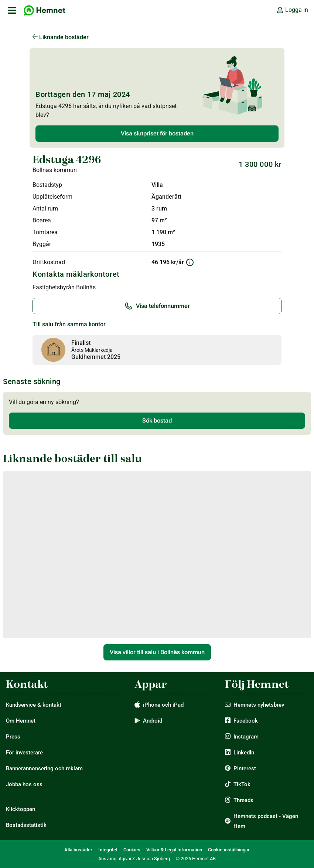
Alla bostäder (78, 850)
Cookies (132, 850)
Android (153, 721)
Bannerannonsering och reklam (44, 768)
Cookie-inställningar (229, 850)
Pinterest (245, 768)
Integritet (108, 850)
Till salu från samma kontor (69, 324)
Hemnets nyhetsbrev (259, 705)
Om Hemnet (21, 721)
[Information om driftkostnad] (190, 262)
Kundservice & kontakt (34, 705)
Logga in (292, 10)
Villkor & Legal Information (174, 850)
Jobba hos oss (24, 784)
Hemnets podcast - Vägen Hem (266, 821)
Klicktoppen (21, 809)
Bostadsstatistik (26, 825)
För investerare (24, 753)
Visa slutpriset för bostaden (157, 133)
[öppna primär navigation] (12, 10)
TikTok (242, 784)
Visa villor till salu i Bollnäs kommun (157, 652)
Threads (243, 800)
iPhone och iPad (163, 705)
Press (13, 737)
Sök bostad (157, 420)
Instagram (246, 737)
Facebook (246, 721)
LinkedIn (244, 753)
